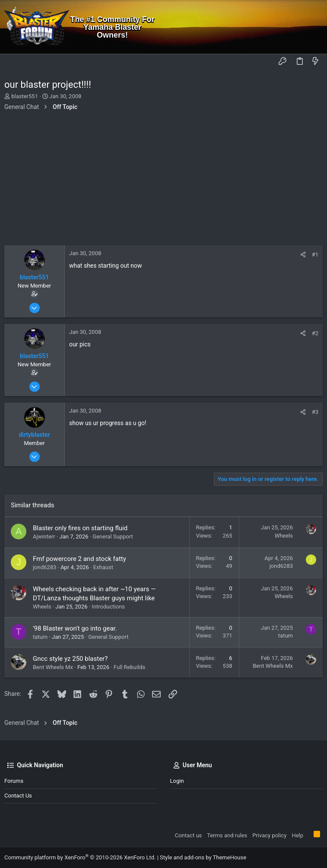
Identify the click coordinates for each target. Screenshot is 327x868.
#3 (315, 412)
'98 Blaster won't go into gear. (75, 628)
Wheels (284, 536)
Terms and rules (227, 835)
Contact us (18, 796)
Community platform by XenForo (80, 857)
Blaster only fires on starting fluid (80, 528)
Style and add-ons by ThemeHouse (203, 857)
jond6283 (44, 567)
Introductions (108, 607)
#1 (315, 255)
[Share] (303, 255)
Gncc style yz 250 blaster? (70, 659)
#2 (315, 333)
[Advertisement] (163, 180)
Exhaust (103, 567)
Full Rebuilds (130, 667)
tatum (40, 637)
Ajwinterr (44, 536)
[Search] (314, 27)
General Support (113, 536)
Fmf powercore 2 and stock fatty (79, 559)
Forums (14, 781)
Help (297, 835)
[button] (13, 62)
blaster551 (25, 96)
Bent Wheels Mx (53, 667)
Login (177, 781)
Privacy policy (269, 835)
